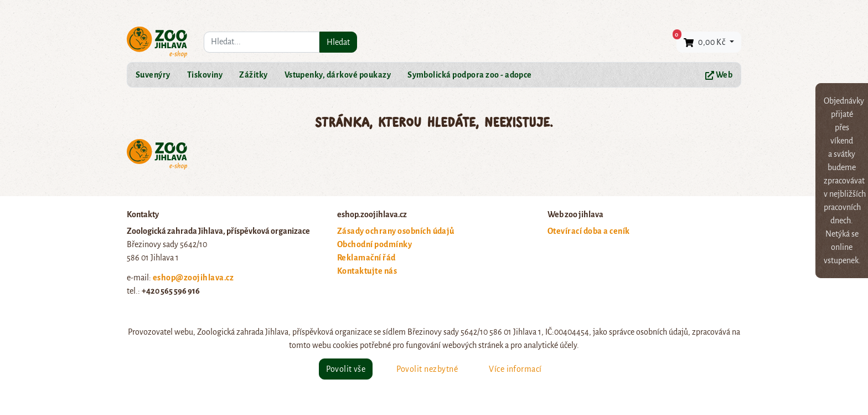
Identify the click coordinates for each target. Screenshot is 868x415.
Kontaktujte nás (367, 271)
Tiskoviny (205, 75)
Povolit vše (346, 369)
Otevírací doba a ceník (589, 231)
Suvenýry (153, 75)
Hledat (338, 42)
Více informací (515, 369)
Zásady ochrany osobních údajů (396, 231)
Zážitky (253, 75)
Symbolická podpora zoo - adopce (470, 75)
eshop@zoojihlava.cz (193, 278)
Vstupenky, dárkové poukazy (338, 75)
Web (719, 75)
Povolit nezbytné (427, 369)
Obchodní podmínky (374, 244)
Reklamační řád (366, 258)
